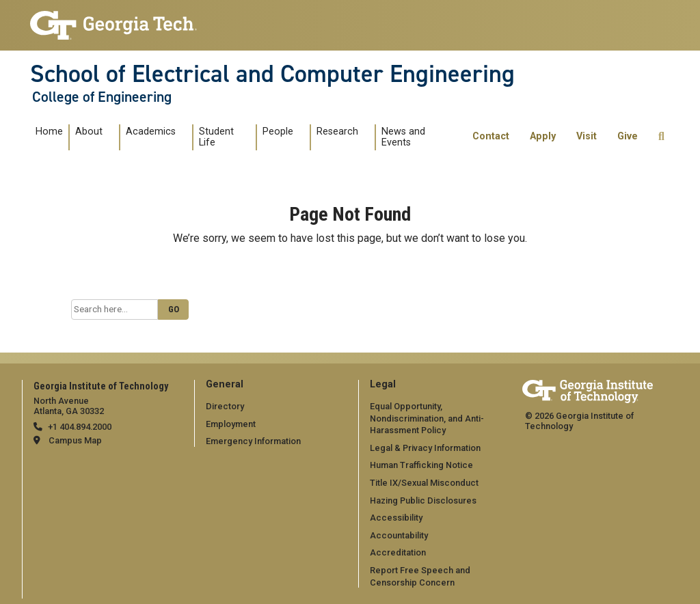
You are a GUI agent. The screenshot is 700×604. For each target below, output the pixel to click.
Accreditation (398, 552)
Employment (231, 424)
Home (49, 132)
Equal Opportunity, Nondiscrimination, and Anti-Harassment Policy (427, 418)
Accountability (399, 535)
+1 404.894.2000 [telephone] (80, 427)
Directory (225, 406)
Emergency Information (253, 441)
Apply (543, 136)
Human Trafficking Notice (421, 465)
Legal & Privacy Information (425, 448)
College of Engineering (102, 97)
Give (628, 136)
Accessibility (396, 518)
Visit (587, 136)
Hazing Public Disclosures (423, 500)
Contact (491, 136)
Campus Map (75, 440)
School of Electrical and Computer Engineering (272, 74)
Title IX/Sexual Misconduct (424, 483)
